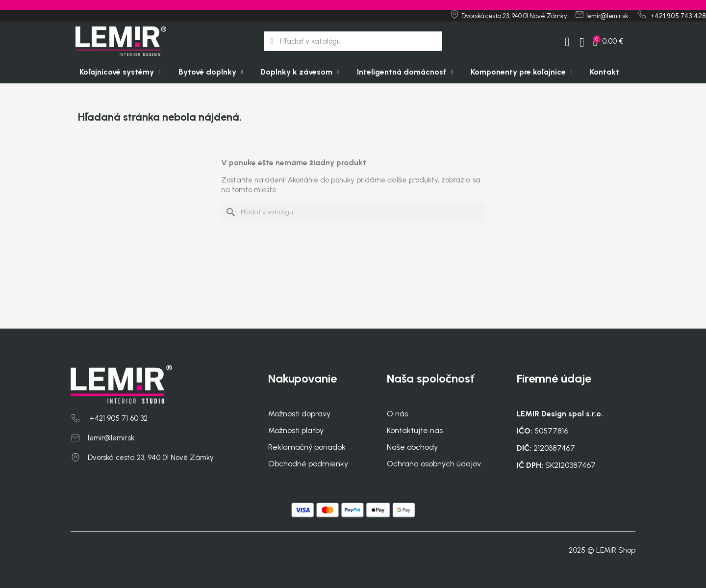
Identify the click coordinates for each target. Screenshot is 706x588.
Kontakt (605, 72)
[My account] (567, 42)
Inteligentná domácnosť (405, 72)
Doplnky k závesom (300, 72)
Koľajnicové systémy (120, 72)
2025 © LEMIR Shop (602, 550)
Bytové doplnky (211, 72)
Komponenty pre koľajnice (522, 72)
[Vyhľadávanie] (353, 212)
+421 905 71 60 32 (118, 418)
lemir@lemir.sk (111, 438)
